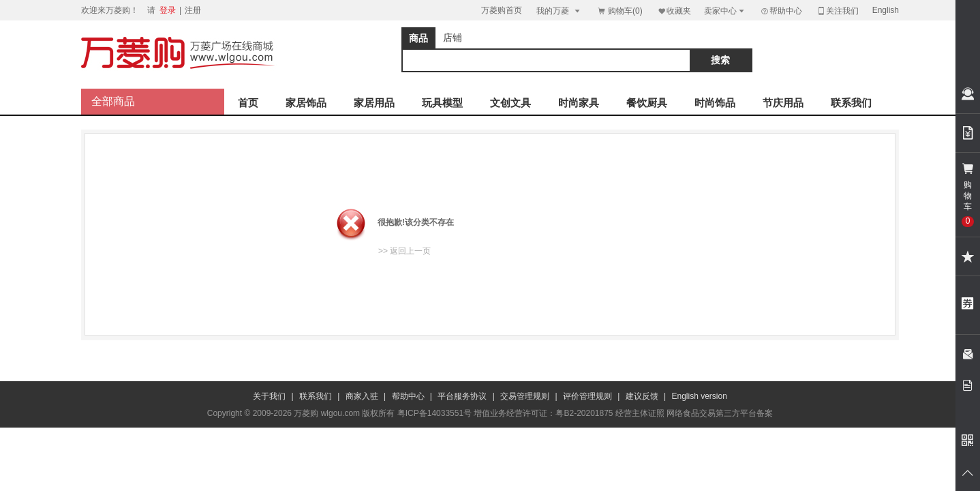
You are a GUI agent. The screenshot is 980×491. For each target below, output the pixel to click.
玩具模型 (442, 103)
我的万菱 (559, 11)
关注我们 (838, 11)
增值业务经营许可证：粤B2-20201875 (543, 413)
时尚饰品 (715, 103)
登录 (168, 10)
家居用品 (374, 103)
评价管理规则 (587, 396)
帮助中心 (781, 11)
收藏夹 (674, 11)
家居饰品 (306, 103)
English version (700, 396)
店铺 (453, 38)
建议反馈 (642, 396)
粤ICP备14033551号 (434, 413)
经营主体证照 (640, 413)
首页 (248, 103)
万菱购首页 (502, 10)
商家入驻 (362, 396)
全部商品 (113, 101)
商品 (418, 38)
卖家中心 (725, 11)
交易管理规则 (525, 396)
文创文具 (510, 103)
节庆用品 (783, 103)
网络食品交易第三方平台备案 (720, 413)
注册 (193, 10)
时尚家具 (579, 103)
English (886, 10)
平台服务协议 (462, 396)
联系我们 (851, 103)
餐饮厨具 (647, 103)
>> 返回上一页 (404, 251)
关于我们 (269, 396)
